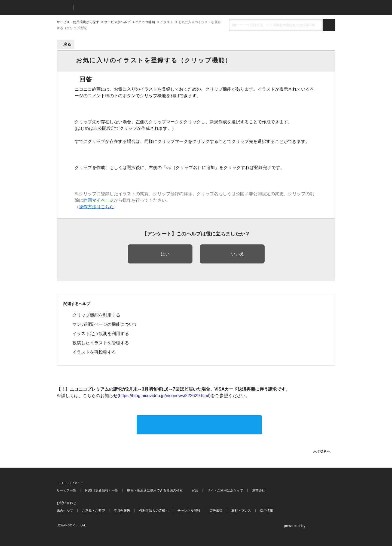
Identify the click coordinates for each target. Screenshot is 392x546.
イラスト (167, 22)
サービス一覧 (66, 490)
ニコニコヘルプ (107, 7)
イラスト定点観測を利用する (101, 334)
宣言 (195, 490)
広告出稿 (216, 511)
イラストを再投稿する (94, 352)
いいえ (238, 254)
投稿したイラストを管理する (101, 343)
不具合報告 (122, 511)
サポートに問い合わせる (199, 425)
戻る (67, 44)
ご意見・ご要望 (93, 511)
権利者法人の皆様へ (154, 511)
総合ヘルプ (65, 511)
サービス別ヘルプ (117, 22)
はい (165, 254)
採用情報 (267, 511)
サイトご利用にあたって (225, 490)
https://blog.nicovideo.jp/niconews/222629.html (164, 396)
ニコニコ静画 (145, 22)
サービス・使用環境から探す (78, 22)
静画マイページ (99, 200)
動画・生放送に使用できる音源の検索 (155, 490)
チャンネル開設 (189, 511)
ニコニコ (64, 7)
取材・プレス (241, 511)
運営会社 (259, 490)
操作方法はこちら (96, 207)
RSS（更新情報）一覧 (102, 490)
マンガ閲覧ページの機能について (105, 324)
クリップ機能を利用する (96, 315)
